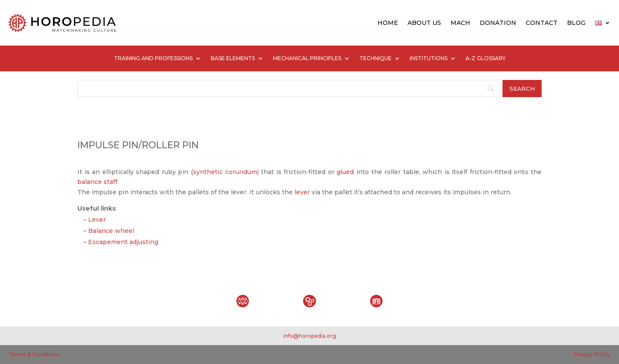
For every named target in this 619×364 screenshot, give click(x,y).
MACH (460, 23)
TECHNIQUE (375, 58)
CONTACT (542, 23)
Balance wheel (111, 231)
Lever (97, 220)
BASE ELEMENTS (233, 58)
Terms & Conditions (34, 354)
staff (110, 182)
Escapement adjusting (123, 242)
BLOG (576, 23)
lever (302, 192)
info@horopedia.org (310, 336)
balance (90, 182)
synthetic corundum (225, 172)
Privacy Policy (592, 354)
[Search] (288, 89)
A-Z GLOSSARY (486, 58)
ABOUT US (424, 23)
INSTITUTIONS (429, 58)
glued (345, 172)
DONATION (498, 23)
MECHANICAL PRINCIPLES (307, 58)
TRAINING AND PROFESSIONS (153, 58)
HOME (388, 23)
